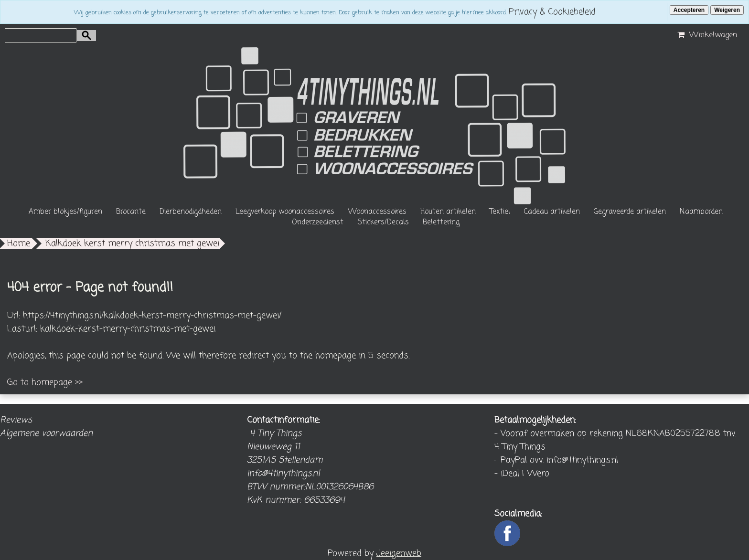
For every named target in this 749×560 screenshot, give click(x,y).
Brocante (131, 212)
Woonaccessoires (377, 212)
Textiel (500, 212)
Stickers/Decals (383, 222)
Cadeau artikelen (552, 212)
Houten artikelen (448, 212)
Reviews (16, 420)
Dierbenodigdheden (191, 212)
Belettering (441, 222)
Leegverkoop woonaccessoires (285, 212)
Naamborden (701, 212)
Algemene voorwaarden (46, 433)
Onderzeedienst (318, 222)
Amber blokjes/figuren (65, 212)
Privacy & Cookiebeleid (552, 12)
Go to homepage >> (45, 382)
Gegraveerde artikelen (630, 212)
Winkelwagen (706, 35)
